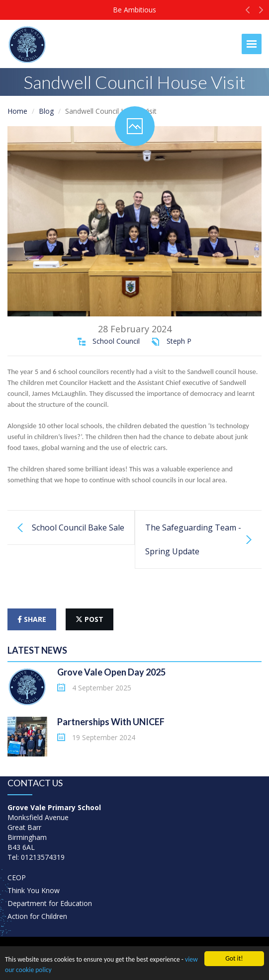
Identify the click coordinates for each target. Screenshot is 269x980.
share (32, 619)
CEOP (17, 877)
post (90, 619)
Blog (46, 111)
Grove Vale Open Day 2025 (111, 672)
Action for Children (37, 916)
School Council (116, 341)
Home (17, 111)
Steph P (179, 341)
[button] (248, 12)
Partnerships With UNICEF (111, 722)
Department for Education (50, 903)
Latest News (37, 650)
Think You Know (34, 890)
